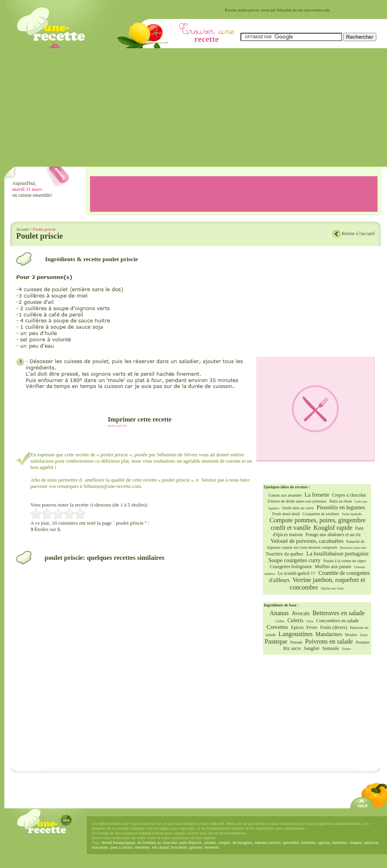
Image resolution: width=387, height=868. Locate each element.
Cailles (280, 621)
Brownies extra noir (353, 548)
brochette (179, 847)
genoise (196, 847)
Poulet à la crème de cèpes (345, 561)
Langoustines (295, 634)
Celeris (296, 620)
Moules (351, 635)
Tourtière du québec (285, 554)
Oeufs (364, 635)
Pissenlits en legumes (341, 507)
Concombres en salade (338, 621)
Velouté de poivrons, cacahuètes (307, 541)
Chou (310, 621)
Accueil (22, 229)
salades (210, 842)
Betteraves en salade (338, 613)
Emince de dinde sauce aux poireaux (297, 501)
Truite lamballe (352, 514)
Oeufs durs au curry (298, 508)
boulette (308, 842)
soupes (224, 842)
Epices (297, 627)
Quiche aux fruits (332, 588)
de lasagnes (242, 842)
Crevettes (277, 627)
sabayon (371, 842)
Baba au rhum (341, 501)
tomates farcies (268, 842)
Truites (346, 649)
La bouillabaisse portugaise (337, 554)
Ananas (279, 613)
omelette (142, 847)
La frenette (317, 495)
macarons (100, 847)
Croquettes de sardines (321, 514)
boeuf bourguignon (118, 842)
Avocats (301, 613)
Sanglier (312, 648)
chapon (355, 842)
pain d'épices (191, 842)
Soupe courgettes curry (294, 560)
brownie (212, 847)
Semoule (331, 648)
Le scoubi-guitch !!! (297, 573)
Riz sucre (292, 648)
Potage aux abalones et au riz (333, 535)
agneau (324, 842)
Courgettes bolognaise (291, 567)
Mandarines (329, 634)
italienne (340, 842)
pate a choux (122, 847)
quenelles (291, 842)
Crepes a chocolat (349, 495)
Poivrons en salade (329, 642)
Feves (312, 627)
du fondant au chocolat (157, 842)
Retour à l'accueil (358, 233)
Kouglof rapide (333, 528)
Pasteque (276, 642)
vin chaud (160, 847)
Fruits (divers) (334, 627)
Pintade (296, 642)
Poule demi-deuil (286, 514)
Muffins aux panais (333, 567)
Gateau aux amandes (285, 495)
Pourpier (363, 642)
